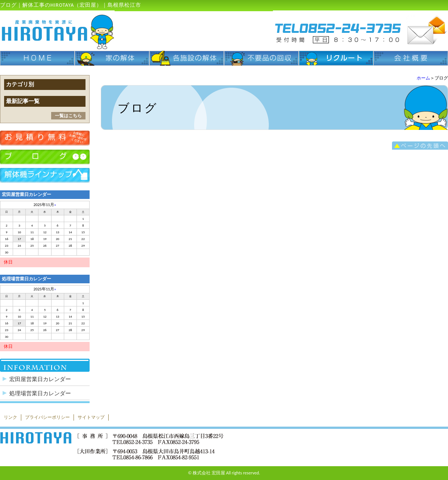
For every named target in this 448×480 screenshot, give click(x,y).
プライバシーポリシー (47, 417)
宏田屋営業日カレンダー (40, 379)
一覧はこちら (68, 116)
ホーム (423, 78)
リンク (10, 417)
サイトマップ (91, 417)
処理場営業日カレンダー (40, 393)
